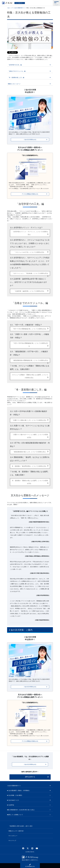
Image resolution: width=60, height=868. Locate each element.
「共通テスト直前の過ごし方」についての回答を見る (30, 420)
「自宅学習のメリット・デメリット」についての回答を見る (30, 233)
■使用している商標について (15, 815)
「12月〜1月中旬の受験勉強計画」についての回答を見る (30, 345)
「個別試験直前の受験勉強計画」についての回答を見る (30, 361)
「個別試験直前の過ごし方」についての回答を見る (30, 452)
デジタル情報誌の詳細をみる (34, 194)
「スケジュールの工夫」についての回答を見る (31, 252)
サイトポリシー (13, 836)
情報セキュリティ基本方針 (16, 831)
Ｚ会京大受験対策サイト (20, 3)
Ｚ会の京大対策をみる (35, 140)
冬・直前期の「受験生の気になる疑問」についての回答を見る (30, 482)
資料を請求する (37, 777)
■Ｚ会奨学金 (11, 805)
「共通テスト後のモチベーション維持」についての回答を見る (30, 436)
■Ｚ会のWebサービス (13, 800)
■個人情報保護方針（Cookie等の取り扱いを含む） (21, 810)
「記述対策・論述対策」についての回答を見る (31, 291)
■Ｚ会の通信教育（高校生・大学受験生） (19, 791)
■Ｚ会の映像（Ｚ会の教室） (15, 795)
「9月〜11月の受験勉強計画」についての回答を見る (30, 329)
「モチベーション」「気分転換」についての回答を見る (30, 274)
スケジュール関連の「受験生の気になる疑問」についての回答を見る (30, 376)
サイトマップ (12, 841)
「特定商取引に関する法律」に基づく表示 (20, 826)
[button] (56, 3)
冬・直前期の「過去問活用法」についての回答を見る (30, 466)
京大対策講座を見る (30, 865)
